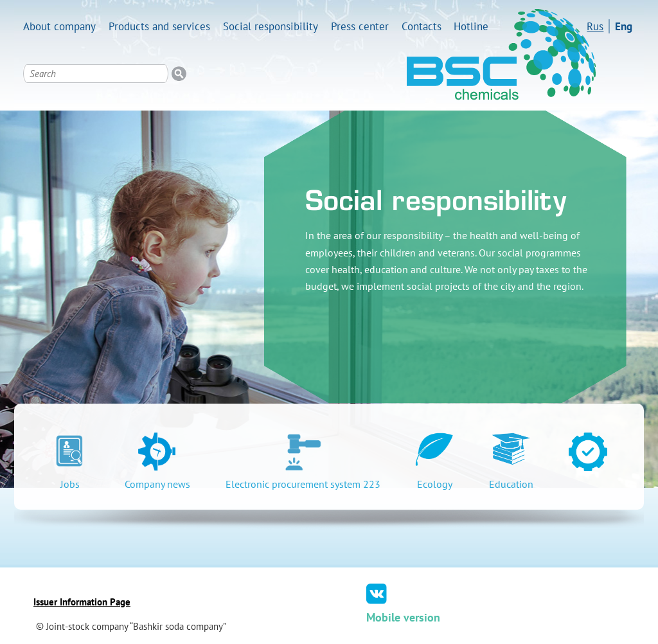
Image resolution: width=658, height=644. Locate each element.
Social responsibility (271, 26)
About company (59, 26)
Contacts (422, 26)
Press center (360, 26)
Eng (624, 26)
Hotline (471, 26)
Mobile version (403, 617)
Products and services (159, 26)
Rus (595, 26)
